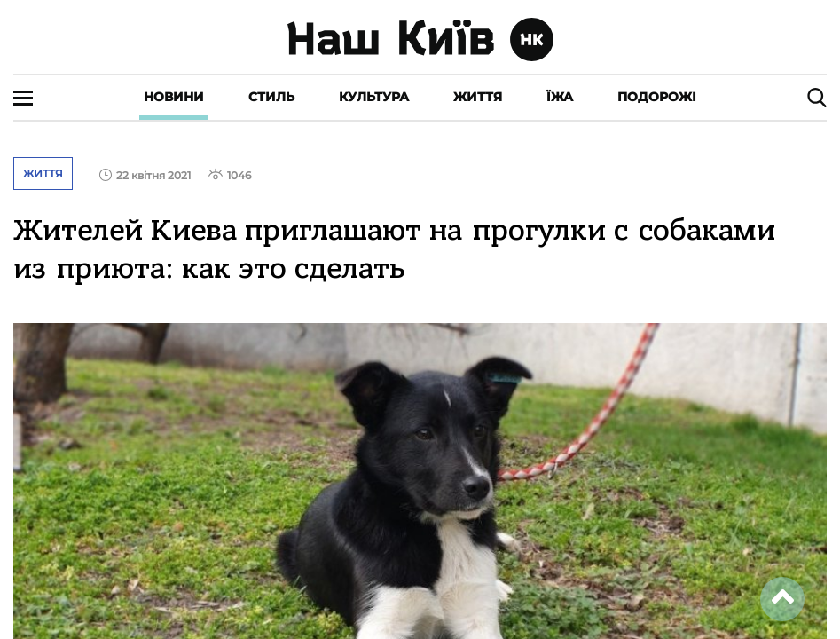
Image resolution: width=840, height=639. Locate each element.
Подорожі (657, 97)
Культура (374, 97)
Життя (478, 97)
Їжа (560, 97)
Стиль (271, 97)
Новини (174, 97)
